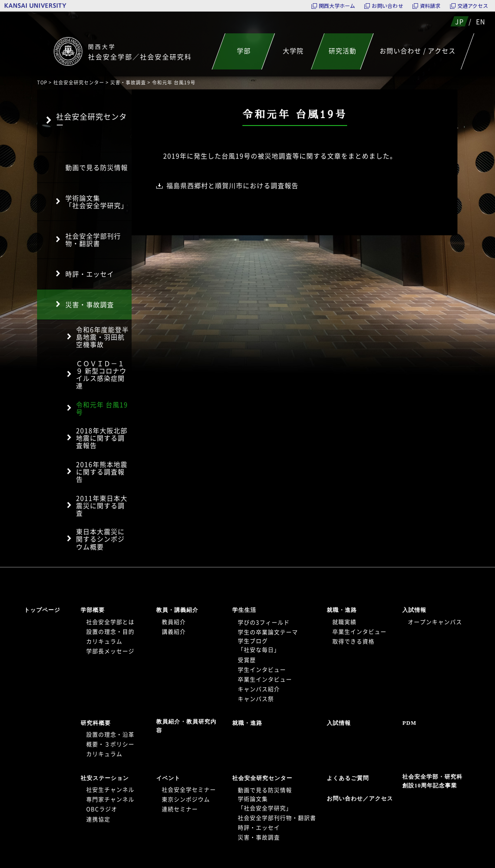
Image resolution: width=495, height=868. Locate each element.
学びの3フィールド (264, 623)
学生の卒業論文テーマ (268, 632)
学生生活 (244, 610)
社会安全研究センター (79, 82)
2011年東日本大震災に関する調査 (102, 505)
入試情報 (414, 610)
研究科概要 (96, 723)
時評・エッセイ (90, 274)
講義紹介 (174, 632)
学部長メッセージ (110, 651)
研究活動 (343, 50)
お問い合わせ (387, 6)
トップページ (42, 610)
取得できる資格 (353, 642)
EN (481, 21)
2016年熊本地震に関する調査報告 (102, 472)
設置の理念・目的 (110, 632)
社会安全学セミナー (189, 790)
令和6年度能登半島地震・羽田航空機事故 (102, 337)
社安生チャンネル (110, 790)
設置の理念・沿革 (110, 735)
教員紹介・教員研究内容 (186, 726)
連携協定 (98, 819)
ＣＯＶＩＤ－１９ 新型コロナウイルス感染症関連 (101, 374)
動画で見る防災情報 (97, 167)
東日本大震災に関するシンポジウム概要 (100, 539)
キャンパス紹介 (259, 689)
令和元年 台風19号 (102, 408)
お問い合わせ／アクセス (363, 799)
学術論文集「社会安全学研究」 (97, 201)
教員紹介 (174, 622)
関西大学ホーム (337, 6)
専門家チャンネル (110, 799)
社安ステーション (105, 778)
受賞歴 (247, 660)
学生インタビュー (262, 670)
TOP (42, 82)
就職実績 (344, 622)
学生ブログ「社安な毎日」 (259, 645)
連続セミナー (180, 809)
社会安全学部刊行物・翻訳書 (93, 239)
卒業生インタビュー (265, 679)
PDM (409, 723)
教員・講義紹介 (177, 610)
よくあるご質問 (348, 778)
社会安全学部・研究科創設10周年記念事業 (432, 781)
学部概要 (93, 610)
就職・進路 (342, 610)
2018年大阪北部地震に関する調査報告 (102, 438)
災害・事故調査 (128, 82)
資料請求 (430, 6)
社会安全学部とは (110, 622)
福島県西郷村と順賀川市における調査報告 (232, 185)
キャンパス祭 (256, 699)
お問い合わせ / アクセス (418, 50)
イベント (168, 778)
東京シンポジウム (186, 799)
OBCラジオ (102, 809)
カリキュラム (104, 642)
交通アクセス (473, 6)
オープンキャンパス (435, 622)
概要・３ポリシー (110, 744)
